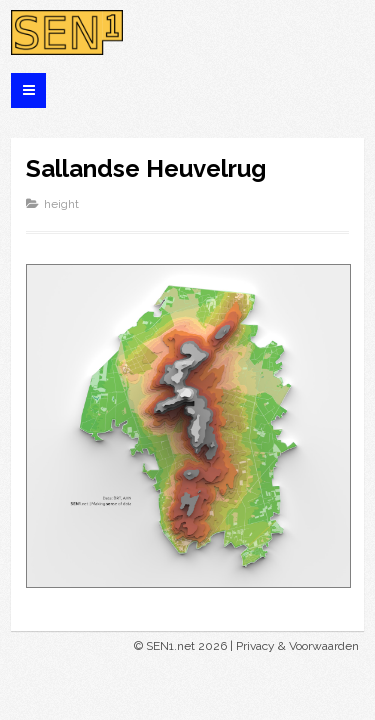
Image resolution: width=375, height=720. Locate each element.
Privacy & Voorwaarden (297, 646)
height (61, 204)
